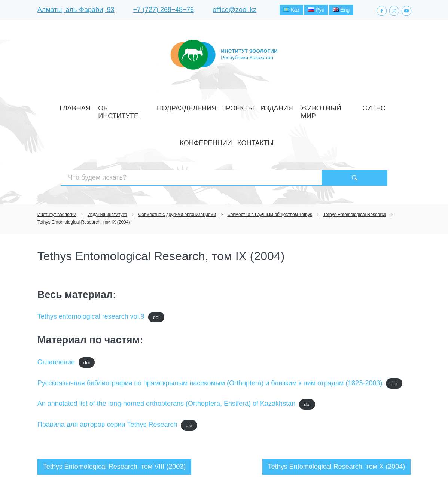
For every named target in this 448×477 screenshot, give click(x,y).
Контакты (375, 106)
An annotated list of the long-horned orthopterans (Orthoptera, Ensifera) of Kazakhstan (166, 351)
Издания (227, 106)
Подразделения (156, 106)
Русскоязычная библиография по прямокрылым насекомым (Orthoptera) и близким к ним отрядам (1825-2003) (210, 330)
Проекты (196, 106)
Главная (71, 106)
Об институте (108, 106)
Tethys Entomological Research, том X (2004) (337, 414)
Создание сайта (363, 458)
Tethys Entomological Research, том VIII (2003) (115, 414)
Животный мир (266, 106)
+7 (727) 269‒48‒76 (163, 11)
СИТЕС (302, 106)
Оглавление (56, 310)
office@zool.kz (234, 11)
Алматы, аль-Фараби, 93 (76, 11)
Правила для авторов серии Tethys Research (107, 372)
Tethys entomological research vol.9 (91, 264)
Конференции (336, 106)
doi (156, 265)
